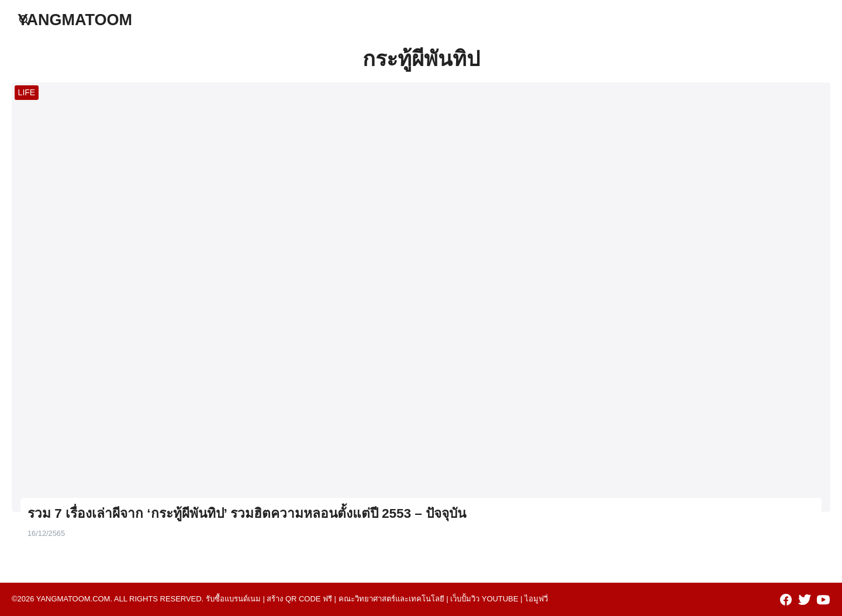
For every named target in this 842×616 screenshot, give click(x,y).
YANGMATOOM (75, 20)
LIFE (27, 92)
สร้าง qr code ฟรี (299, 599)
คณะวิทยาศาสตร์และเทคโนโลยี (391, 599)
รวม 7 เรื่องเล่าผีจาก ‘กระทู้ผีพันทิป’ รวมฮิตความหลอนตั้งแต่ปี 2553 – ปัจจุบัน (247, 513)
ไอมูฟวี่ (536, 599)
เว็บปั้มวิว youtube (484, 599)
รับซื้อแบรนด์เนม (233, 599)
